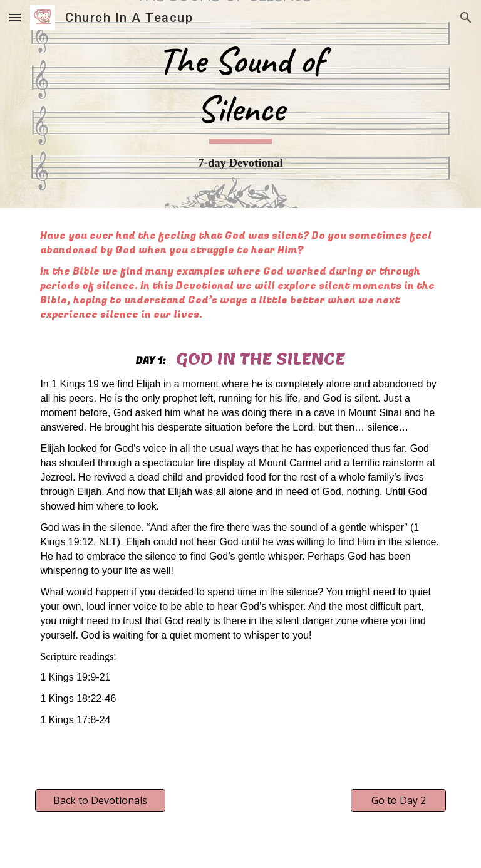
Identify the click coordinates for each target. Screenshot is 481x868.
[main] (240, 104)
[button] (15, 17)
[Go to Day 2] (398, 800)
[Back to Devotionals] (100, 800)
